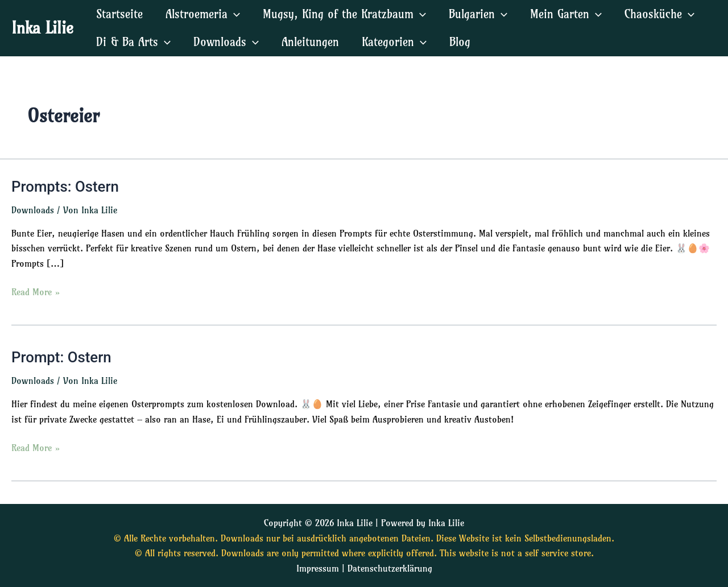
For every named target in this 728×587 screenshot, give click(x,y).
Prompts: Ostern (65, 187)
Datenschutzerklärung (390, 568)
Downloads (33, 210)
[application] (234, 14)
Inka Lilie (42, 28)
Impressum (318, 568)
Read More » (36, 291)
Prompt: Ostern (62, 358)
